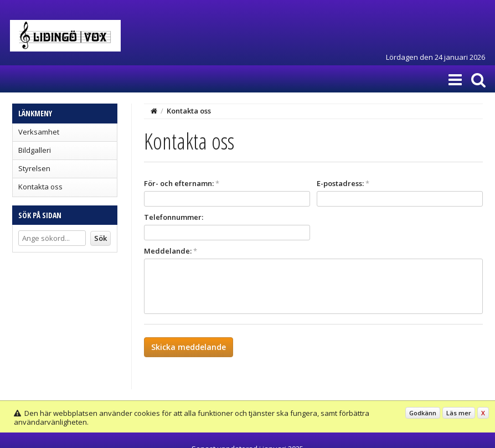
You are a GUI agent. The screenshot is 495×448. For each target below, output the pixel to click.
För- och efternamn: (182, 183)
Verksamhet (39, 132)
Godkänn (423, 413)
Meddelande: (171, 251)
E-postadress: (343, 183)
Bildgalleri (35, 150)
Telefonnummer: (174, 217)
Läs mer (459, 413)
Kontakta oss (40, 187)
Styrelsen (34, 168)
